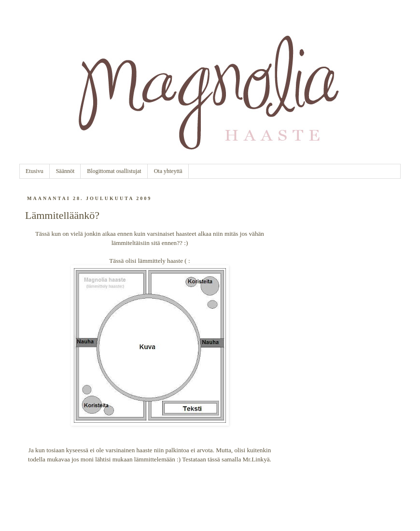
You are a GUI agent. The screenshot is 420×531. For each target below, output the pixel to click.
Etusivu (35, 171)
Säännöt (65, 171)
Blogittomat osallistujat (114, 171)
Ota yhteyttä (168, 171)
